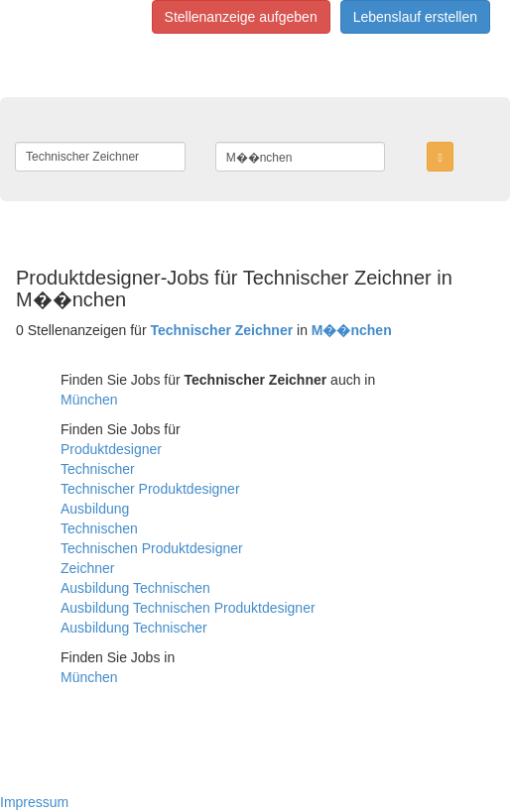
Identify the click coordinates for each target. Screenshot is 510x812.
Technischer (98, 469)
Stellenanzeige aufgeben (241, 17)
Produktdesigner (111, 449)
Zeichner (87, 568)
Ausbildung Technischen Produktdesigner (188, 608)
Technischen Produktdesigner (152, 548)
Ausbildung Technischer (134, 628)
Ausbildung (95, 509)
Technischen (99, 528)
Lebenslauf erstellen (415, 17)
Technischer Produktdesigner (150, 489)
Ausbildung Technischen (135, 588)
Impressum (34, 802)
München (89, 400)
